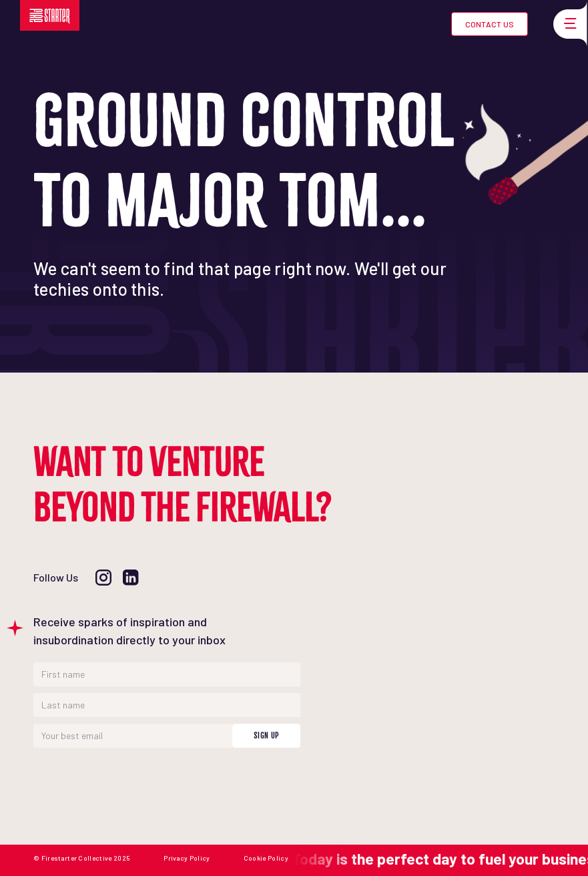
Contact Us (490, 24)
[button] (568, 24)
